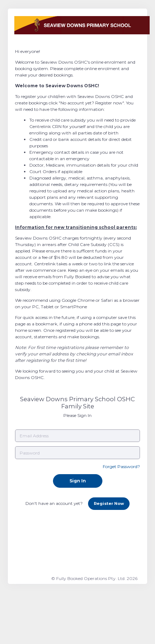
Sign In (78, 481)
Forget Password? (121, 466)
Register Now (109, 503)
